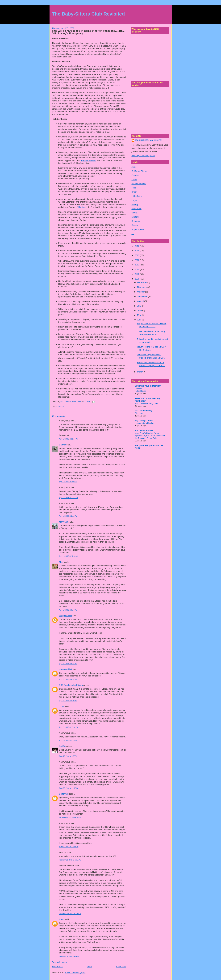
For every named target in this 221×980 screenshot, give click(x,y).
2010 (137, 269)
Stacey (61, 406)
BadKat (63, 445)
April (140, 320)
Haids (62, 919)
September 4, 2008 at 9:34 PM (70, 818)
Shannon (136, 221)
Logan (134, 200)
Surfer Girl (64, 794)
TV (133, 234)
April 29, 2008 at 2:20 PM (68, 740)
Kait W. (62, 746)
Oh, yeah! (139, 413)
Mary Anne (137, 209)
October (141, 292)
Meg (61, 562)
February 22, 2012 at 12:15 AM (70, 860)
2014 (137, 251)
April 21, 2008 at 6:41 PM (68, 679)
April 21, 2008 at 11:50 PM (69, 727)
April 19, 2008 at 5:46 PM (68, 610)
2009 (137, 274)
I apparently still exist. (144, 423)
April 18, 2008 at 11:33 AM (69, 498)
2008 (137, 279)
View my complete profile (143, 156)
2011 (137, 265)
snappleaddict (66, 616)
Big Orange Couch (144, 421)
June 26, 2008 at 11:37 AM (69, 788)
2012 (137, 260)
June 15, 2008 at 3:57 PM (68, 756)
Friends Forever (139, 184)
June (140, 310)
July (139, 306)
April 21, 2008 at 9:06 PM (68, 701)
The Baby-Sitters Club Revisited (88, 14)
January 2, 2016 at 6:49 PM (69, 956)
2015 (137, 246)
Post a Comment (60, 962)
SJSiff (62, 706)
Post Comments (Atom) (75, 972)
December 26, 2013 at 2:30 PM (70, 914)
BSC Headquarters (144, 430)
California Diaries (140, 171)
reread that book (88, 160)
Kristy (134, 192)
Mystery (135, 217)
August (141, 301)
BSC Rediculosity (144, 411)
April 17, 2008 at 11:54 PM (69, 439)
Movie (134, 213)
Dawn (134, 179)
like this (82, 207)
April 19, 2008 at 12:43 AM (69, 556)
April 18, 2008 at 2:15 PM (68, 516)
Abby (134, 167)
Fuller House (141, 391)
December (142, 282)
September (143, 296)
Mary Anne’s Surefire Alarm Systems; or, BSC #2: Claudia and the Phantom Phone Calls (150, 436)
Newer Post (57, 967)
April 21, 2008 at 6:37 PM (68, 664)
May (139, 315)
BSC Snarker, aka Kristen (71, 685)
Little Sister (137, 196)
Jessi (134, 188)
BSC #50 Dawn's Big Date (146, 404)
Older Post (121, 967)
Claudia (135, 175)
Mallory (135, 204)
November (142, 287)
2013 (137, 255)
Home (90, 967)
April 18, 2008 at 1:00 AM (68, 482)
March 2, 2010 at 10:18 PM (69, 847)
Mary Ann (64, 522)
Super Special (138, 229)
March (140, 372)
